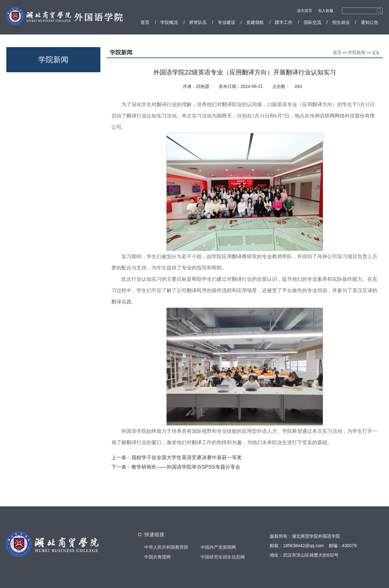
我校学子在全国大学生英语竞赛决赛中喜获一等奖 (187, 457)
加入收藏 (326, 11)
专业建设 (226, 22)
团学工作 (284, 22)
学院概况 (169, 22)
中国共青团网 (157, 557)
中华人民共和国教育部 (166, 547)
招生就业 (341, 22)
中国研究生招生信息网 (223, 557)
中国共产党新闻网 (218, 547)
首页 (145, 22)
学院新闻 (357, 52)
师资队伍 (198, 22)
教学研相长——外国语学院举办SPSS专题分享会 (186, 467)
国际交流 (312, 22)
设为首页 (305, 11)
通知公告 (370, 22)
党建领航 (255, 22)
